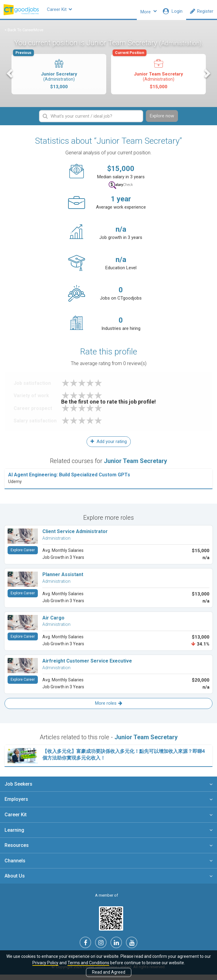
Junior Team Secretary (158, 76)
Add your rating (109, 447)
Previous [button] (10, 77)
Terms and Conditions (88, 963)
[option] (59, 79)
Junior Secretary (58, 76)
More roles (109, 709)
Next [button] (207, 77)
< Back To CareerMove (24, 34)
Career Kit (71, 11)
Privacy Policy (45, 963)
